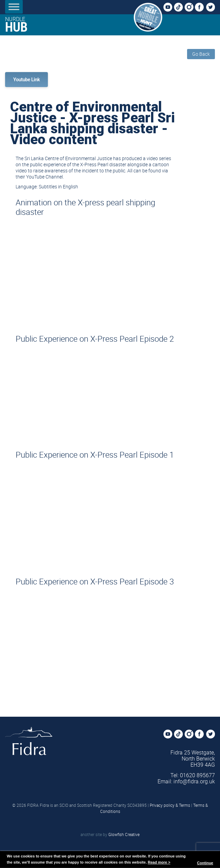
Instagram (191, 7)
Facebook (201, 7)
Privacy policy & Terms (170, 805)
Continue (205, 863)
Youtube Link (26, 80)
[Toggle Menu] (14, 7)
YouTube (170, 7)
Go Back (201, 54)
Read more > (159, 862)
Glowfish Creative (124, 834)
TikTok (180, 7)
